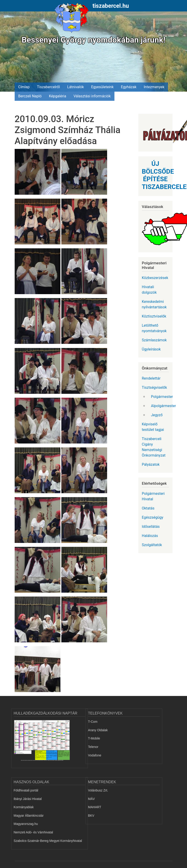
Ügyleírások (151, 349)
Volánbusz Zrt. (98, 790)
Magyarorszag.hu (26, 824)
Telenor (93, 747)
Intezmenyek (154, 87)
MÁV (92, 799)
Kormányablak (24, 807)
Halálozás (150, 536)
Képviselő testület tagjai (153, 427)
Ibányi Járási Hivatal (28, 799)
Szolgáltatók (152, 545)
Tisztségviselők (154, 387)
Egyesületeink (102, 87)
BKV (91, 816)
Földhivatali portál (26, 790)
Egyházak (129, 87)
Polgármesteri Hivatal (153, 496)
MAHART (95, 807)
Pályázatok (151, 464)
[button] (38, 173)
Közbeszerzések (155, 278)
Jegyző (157, 415)
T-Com (93, 722)
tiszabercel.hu (111, 6)
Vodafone (95, 755)
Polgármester (162, 397)
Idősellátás (151, 527)
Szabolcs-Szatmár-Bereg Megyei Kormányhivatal (48, 841)
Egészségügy (153, 517)
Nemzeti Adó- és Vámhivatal (33, 832)
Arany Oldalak (98, 730)
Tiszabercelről (48, 87)
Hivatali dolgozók (149, 290)
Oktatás (148, 508)
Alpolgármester (162, 406)
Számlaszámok (154, 340)
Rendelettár (151, 378)
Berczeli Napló (30, 96)
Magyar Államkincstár (29, 816)
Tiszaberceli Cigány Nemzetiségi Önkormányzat (154, 447)
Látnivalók (76, 87)
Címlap (24, 87)
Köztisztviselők (154, 316)
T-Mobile (94, 738)
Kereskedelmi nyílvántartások (154, 304)
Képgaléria (58, 96)
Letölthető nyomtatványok (154, 328)
